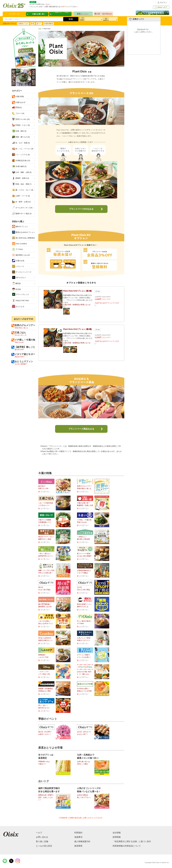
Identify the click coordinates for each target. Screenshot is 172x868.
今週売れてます (23, 24)
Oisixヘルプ (161, 7)
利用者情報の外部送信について (127, 846)
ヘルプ (39, 833)
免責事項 (78, 837)
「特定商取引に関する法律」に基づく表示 (132, 841)
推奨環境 (78, 846)
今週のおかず (20, 102)
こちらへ (48, 4)
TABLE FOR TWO (20, 300)
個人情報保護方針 (82, 841)
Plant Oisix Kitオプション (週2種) (78, 329)
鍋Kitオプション (20, 226)
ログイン (162, 2)
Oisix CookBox (20, 244)
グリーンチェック (21, 294)
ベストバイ (18, 266)
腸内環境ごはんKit (21, 255)
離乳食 (16, 283)
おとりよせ (18, 306)
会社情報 (117, 833)
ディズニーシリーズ (22, 272)
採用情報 (117, 837)
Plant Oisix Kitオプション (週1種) (78, 291)
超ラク (39, 24)
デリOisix (18, 249)
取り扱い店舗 (42, 841)
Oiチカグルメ (19, 277)
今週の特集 (19, 96)
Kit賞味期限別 (49, 24)
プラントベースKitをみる (81, 209)
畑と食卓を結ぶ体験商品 (23, 238)
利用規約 (78, 833)
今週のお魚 (18, 261)
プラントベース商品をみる (81, 429)
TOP (40, 29)
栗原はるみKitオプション (24, 232)
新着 (33, 24)
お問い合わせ (42, 837)
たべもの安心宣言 (44, 846)
